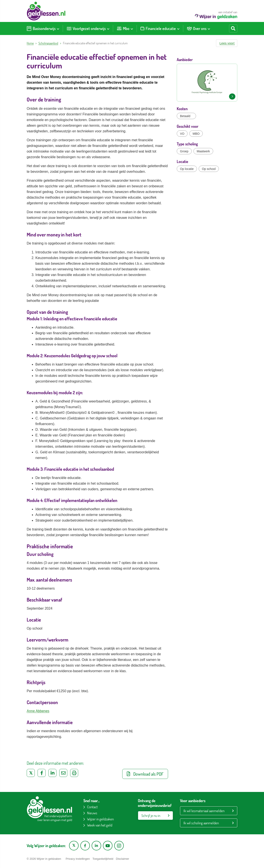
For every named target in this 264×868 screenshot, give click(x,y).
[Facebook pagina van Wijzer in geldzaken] (85, 846)
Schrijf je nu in (151, 816)
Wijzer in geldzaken (100, 819)
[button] (227, 43)
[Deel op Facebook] (42, 773)
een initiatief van (216, 15)
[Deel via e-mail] (63, 773)
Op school (209, 169)
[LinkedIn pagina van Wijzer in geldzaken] (96, 846)
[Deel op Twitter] (31, 773)
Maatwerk (203, 151)
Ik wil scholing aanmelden (201, 823)
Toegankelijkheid (103, 859)
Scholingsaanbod (48, 43)
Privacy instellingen (78, 859)
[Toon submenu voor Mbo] (132, 28)
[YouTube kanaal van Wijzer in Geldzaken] (108, 846)
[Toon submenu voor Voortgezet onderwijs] (108, 28)
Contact (92, 807)
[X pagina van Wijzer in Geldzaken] (74, 846)
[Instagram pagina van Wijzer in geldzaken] (119, 846)
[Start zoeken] (233, 28)
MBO (196, 134)
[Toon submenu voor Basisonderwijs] (58, 28)
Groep (184, 151)
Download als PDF (145, 774)
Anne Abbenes (38, 711)
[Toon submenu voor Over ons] (209, 28)
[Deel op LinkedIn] (52, 773)
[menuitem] (43, 28)
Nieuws (92, 813)
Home (30, 43)
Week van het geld (100, 825)
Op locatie (187, 169)
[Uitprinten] (74, 773)
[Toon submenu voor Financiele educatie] (178, 28)
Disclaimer (123, 859)
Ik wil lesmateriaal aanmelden (204, 811)
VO (182, 134)
